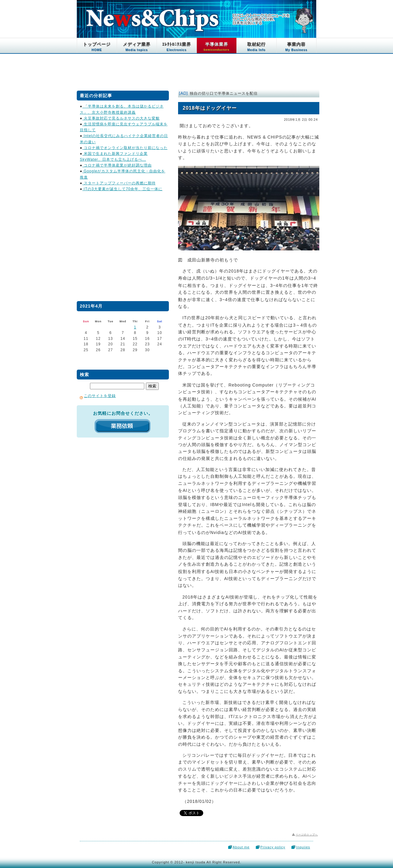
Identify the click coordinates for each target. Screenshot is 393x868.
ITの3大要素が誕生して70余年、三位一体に (122, 189)
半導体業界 (217, 47)
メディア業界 (137, 47)
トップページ (97, 47)
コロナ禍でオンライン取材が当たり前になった (125, 148)
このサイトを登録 (100, 396)
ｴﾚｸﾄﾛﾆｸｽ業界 (177, 47)
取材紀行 (256, 47)
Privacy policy (273, 847)
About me (241, 847)
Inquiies (303, 847)
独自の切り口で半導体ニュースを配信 (224, 93)
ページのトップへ (307, 835)
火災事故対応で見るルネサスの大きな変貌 (121, 118)
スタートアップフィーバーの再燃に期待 (119, 183)
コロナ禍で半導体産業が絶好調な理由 (117, 165)
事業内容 (296, 47)
